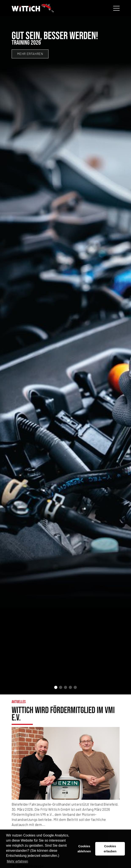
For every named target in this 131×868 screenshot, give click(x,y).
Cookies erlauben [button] (110, 849)
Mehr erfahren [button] (17, 861)
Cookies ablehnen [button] (84, 849)
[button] (56, 687)
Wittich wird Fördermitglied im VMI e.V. (63, 714)
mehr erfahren (30, 54)
